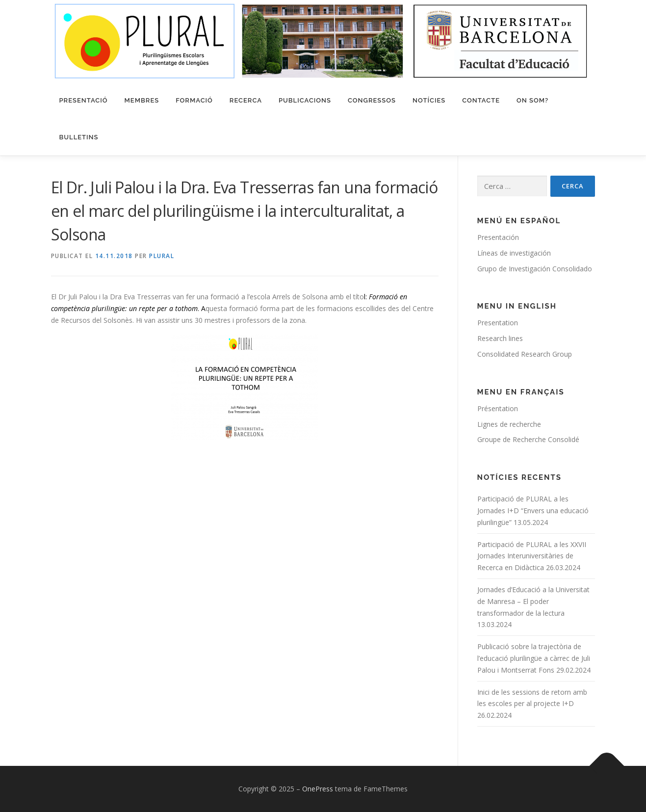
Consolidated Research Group (525, 354)
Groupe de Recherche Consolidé (528, 439)
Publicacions (305, 100)
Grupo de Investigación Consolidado (535, 269)
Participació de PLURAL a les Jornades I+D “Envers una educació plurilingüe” (533, 511)
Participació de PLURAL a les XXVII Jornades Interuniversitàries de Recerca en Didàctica (532, 556)
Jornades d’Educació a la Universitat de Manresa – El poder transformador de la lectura (533, 601)
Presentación (498, 237)
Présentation (498, 408)
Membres (142, 100)
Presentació (84, 100)
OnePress (318, 789)
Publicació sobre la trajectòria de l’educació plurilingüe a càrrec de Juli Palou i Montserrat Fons (534, 658)
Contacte (481, 100)
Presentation (498, 323)
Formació (194, 100)
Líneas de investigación (514, 253)
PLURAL (162, 256)
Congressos (372, 100)
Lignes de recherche (509, 424)
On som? (532, 100)
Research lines (500, 338)
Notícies (429, 100)
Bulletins (79, 137)
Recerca (246, 100)
